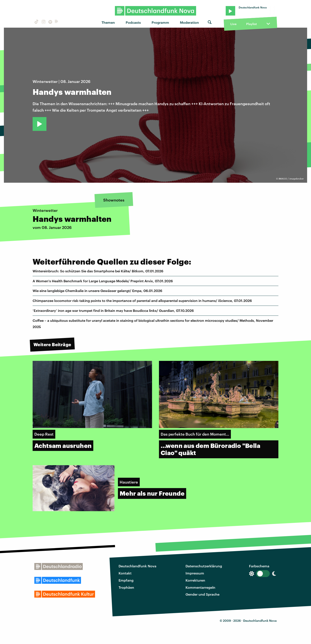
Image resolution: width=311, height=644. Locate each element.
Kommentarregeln (200, 587)
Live (233, 24)
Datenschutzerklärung (204, 566)
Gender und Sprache (202, 594)
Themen (108, 22)
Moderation (189, 22)
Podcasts (133, 22)
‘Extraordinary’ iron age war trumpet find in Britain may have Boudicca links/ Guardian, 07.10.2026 (113, 310)
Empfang (126, 580)
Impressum (195, 573)
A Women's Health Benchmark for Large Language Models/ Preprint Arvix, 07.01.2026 (103, 281)
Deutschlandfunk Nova (137, 566)
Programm (160, 22)
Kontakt (125, 573)
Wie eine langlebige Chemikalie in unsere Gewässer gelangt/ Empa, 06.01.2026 (97, 291)
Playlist (251, 24)
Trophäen (126, 587)
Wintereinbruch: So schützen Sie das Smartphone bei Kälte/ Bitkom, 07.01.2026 (98, 271)
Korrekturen (195, 580)
